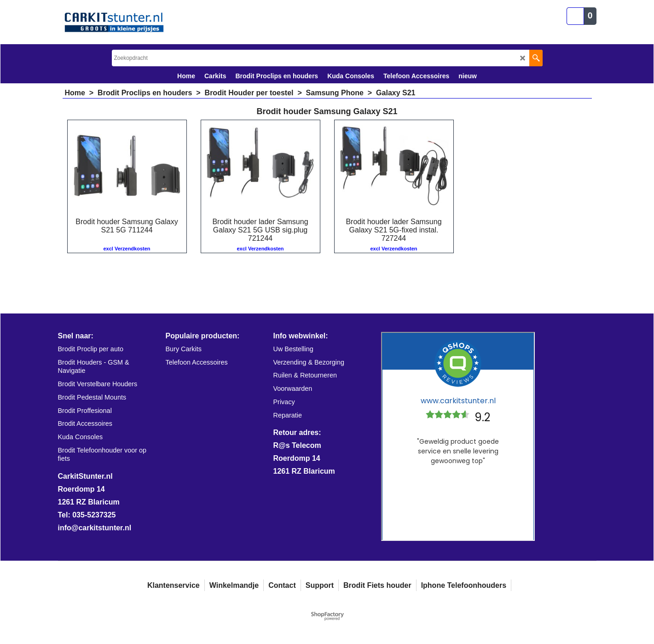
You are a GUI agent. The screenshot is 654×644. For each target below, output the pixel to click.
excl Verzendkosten (127, 249)
